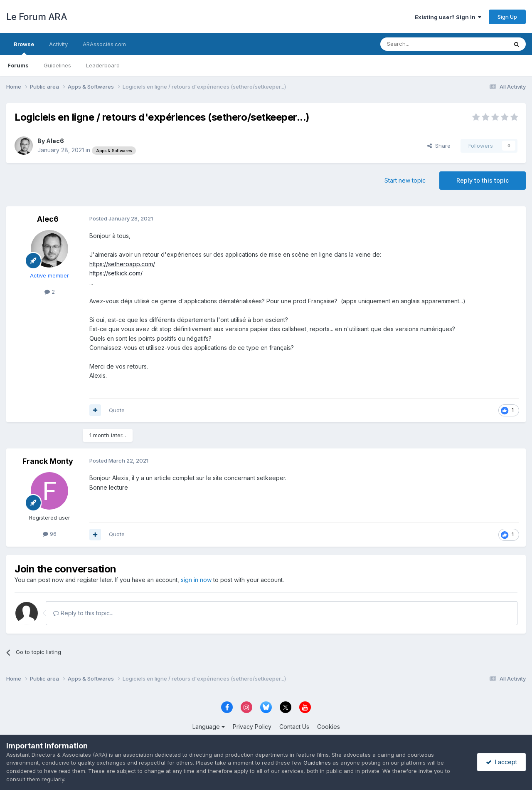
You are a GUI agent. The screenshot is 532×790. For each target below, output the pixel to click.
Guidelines (57, 65)
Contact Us (294, 727)
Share (439, 146)
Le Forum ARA (37, 17)
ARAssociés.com (104, 44)
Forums (18, 65)
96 (50, 534)
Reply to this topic (483, 180)
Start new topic (405, 180)
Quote (117, 410)
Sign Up (507, 17)
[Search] (423, 44)
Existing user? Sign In (448, 17)
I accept (501, 762)
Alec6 (55, 141)
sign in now (196, 580)
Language (209, 727)
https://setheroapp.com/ (122, 264)
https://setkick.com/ (116, 273)
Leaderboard (103, 65)
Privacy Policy (252, 727)
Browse (24, 48)
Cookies (329, 727)
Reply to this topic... (83, 613)
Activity (58, 44)
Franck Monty (48, 461)
